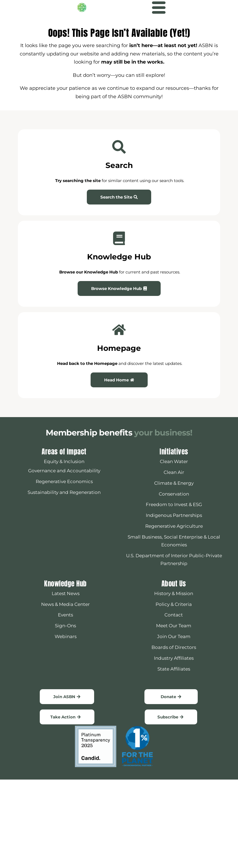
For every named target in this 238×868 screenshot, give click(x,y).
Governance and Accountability (64, 471)
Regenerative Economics (64, 481)
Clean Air (174, 472)
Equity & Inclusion (64, 461)
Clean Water (174, 461)
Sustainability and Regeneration (64, 492)
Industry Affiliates (174, 658)
